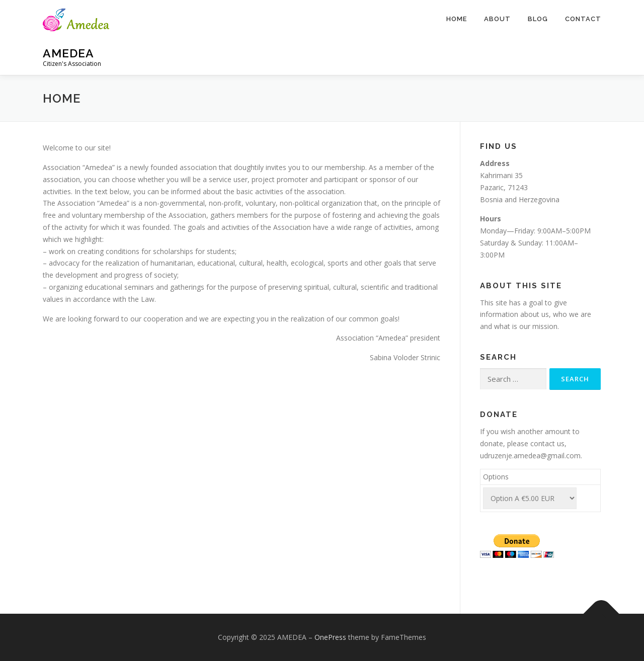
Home (457, 19)
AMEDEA (68, 53)
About (497, 19)
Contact (583, 19)
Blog (538, 19)
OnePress (330, 637)
